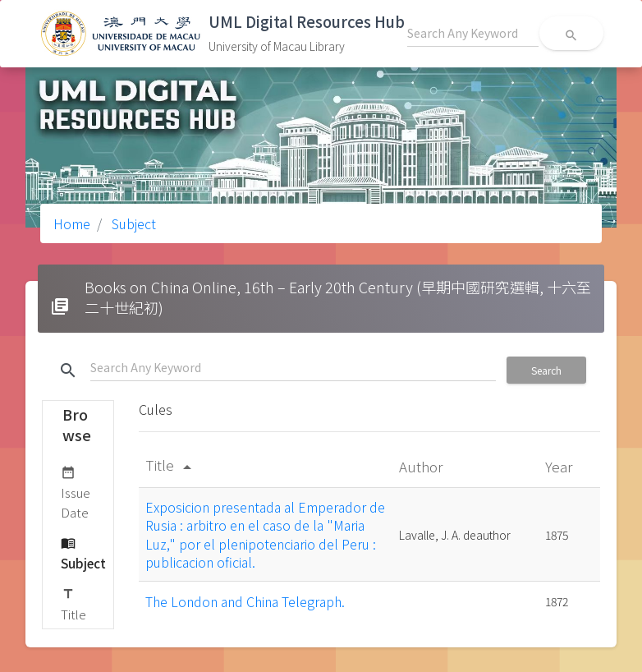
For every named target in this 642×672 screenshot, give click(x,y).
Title (73, 603)
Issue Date (76, 492)
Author (422, 466)
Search (546, 370)
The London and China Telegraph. (245, 601)
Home (72, 223)
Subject (132, 223)
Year (560, 466)
